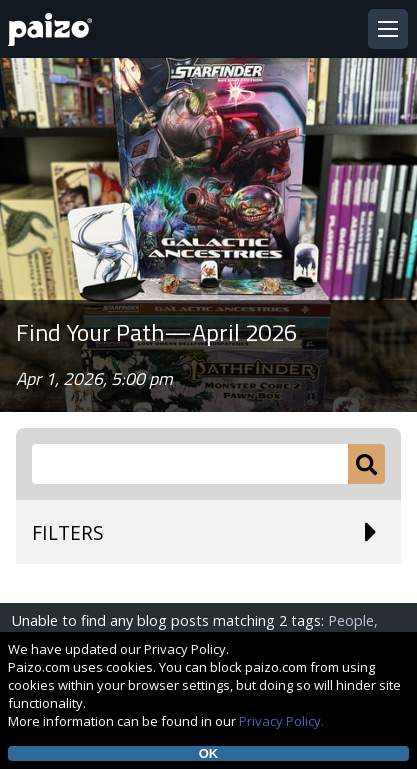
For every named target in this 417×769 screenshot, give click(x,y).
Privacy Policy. (281, 721)
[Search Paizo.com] (190, 464)
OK (209, 753)
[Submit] (366, 464)
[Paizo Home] (54, 29)
